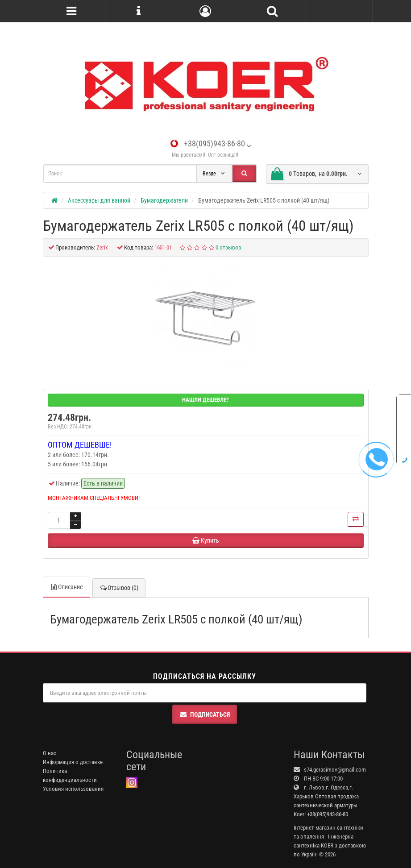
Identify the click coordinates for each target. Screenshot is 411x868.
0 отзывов (228, 247)
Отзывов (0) (119, 588)
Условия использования (73, 789)
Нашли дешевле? (205, 400)
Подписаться (205, 714)
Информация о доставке (73, 762)
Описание (66, 587)
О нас (50, 753)
